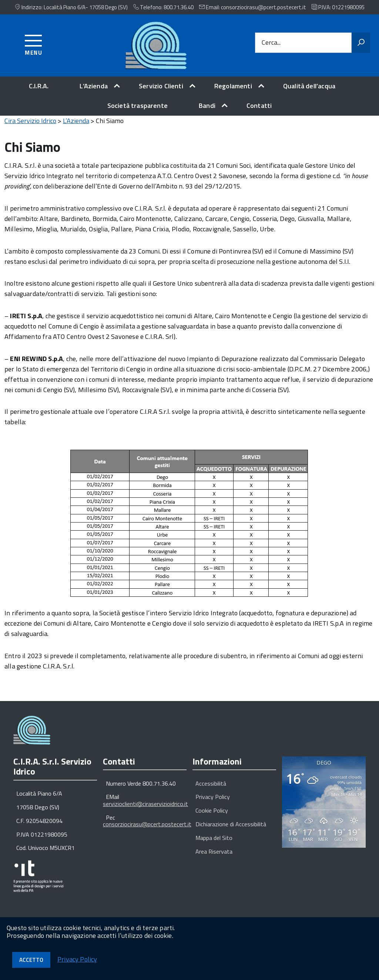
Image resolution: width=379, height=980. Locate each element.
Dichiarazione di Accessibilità (231, 830)
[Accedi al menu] (33, 44)
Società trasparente (137, 106)
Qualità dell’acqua (309, 86)
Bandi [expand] (207, 106)
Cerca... (271, 43)
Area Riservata (214, 857)
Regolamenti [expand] (233, 86)
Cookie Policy (212, 816)
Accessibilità (211, 789)
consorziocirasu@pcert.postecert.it (147, 830)
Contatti (259, 106)
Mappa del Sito (214, 844)
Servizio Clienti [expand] (161, 86)
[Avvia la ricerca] (361, 43)
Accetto (31, 960)
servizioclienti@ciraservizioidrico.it (145, 810)
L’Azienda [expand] (94, 86)
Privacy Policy (213, 803)
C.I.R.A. (39, 86)
